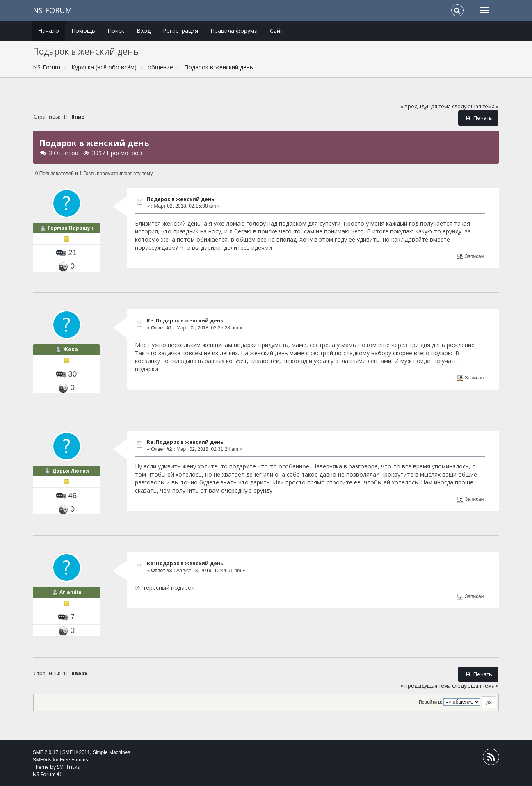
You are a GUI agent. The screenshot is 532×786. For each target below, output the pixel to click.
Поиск (116, 31)
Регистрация (180, 31)
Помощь (83, 31)
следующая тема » (475, 106)
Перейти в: (431, 702)
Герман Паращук (71, 228)
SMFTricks (68, 767)
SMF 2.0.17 (46, 752)
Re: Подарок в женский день (185, 321)
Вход (144, 31)
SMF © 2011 (76, 752)
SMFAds (42, 760)
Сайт (277, 31)
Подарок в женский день (180, 199)
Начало (49, 31)
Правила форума (234, 31)
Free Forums (74, 760)
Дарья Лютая (71, 471)
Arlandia (71, 592)
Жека (71, 349)
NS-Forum (52, 10)
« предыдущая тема (426, 106)
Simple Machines (111, 752)
